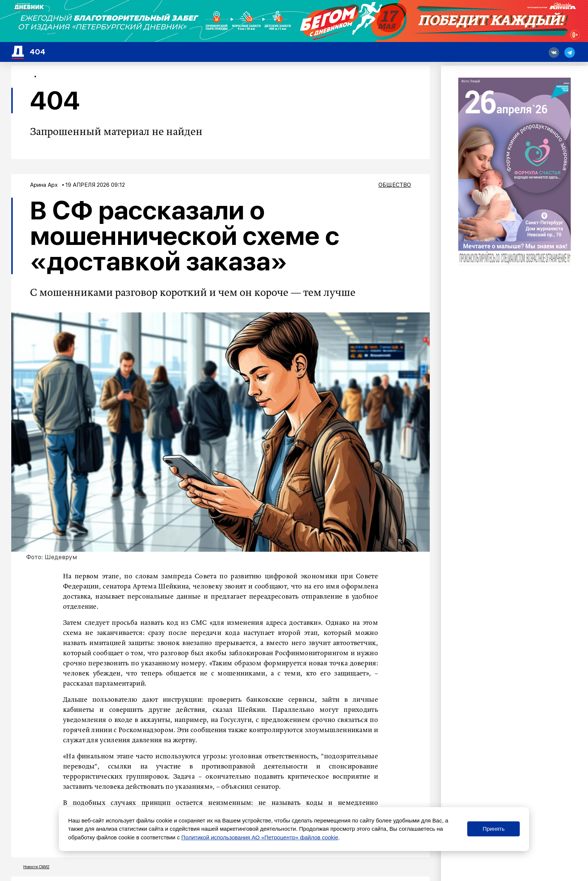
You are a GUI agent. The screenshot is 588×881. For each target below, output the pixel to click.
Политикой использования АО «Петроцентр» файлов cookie (260, 837)
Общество (395, 185)
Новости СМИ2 (36, 867)
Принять (494, 829)
